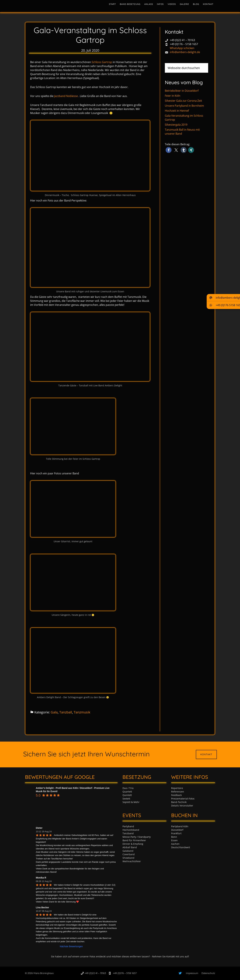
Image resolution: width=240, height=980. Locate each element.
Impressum (192, 973)
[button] (169, 150)
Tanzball (66, 712)
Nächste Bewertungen (71, 946)
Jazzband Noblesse (66, 96)
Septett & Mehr (131, 802)
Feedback (176, 795)
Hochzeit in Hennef (177, 111)
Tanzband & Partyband (55, 6)
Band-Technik (179, 802)
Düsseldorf (177, 830)
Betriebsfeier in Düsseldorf (182, 91)
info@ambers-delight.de (185, 52)
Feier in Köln (173, 96)
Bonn (174, 837)
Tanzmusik (82, 712)
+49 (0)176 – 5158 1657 (184, 44)
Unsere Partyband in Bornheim (184, 106)
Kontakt (206, 754)
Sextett (126, 799)
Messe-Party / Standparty (137, 837)
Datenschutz (208, 973)
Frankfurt (176, 833)
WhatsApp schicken (182, 48)
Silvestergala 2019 (176, 125)
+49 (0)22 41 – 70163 (182, 40)
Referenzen (178, 792)
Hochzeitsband (131, 830)
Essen (174, 840)
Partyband (128, 826)
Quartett (127, 792)
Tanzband (128, 833)
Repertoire (177, 788)
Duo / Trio (128, 788)
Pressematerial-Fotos (183, 799)
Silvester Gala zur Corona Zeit (183, 101)
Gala (54, 712)
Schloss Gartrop (102, 62)
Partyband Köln (180, 826)
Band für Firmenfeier (134, 840)
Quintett (127, 795)
